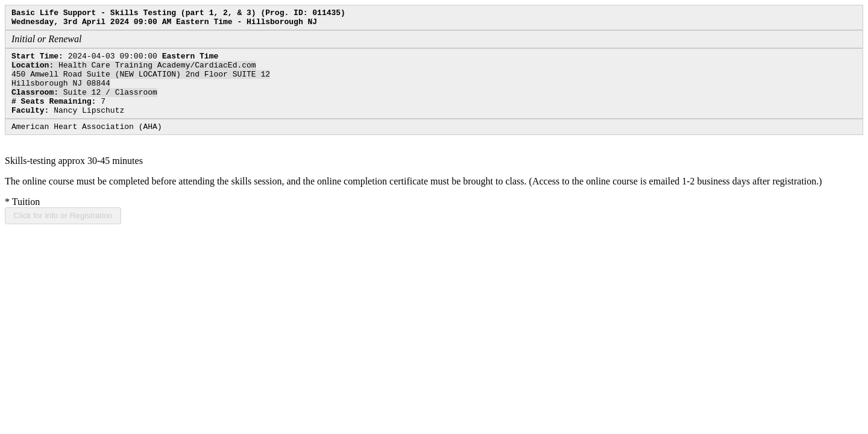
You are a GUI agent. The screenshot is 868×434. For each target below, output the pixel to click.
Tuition (22, 220)
